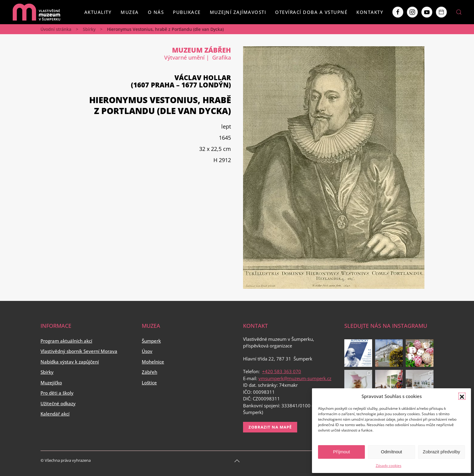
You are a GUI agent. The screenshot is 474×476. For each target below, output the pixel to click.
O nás (156, 12)
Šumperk (151, 341)
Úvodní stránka (56, 29)
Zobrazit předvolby (442, 452)
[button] (462, 396)
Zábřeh (149, 372)
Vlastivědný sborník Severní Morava (79, 351)
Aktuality (98, 12)
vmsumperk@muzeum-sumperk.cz (295, 378)
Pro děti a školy (57, 393)
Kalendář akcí (55, 414)
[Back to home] (36, 12)
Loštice (149, 383)
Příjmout (342, 452)
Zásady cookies (389, 466)
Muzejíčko (51, 383)
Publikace (187, 12)
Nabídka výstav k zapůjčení (70, 362)
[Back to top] (237, 461)
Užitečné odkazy (58, 403)
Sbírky (89, 29)
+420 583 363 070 (282, 371)
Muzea (130, 12)
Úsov (147, 351)
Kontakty (370, 12)
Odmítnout (391, 452)
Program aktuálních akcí (66, 341)
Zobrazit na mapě (270, 427)
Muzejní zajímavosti (238, 12)
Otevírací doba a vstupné (311, 12)
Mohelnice (153, 362)
